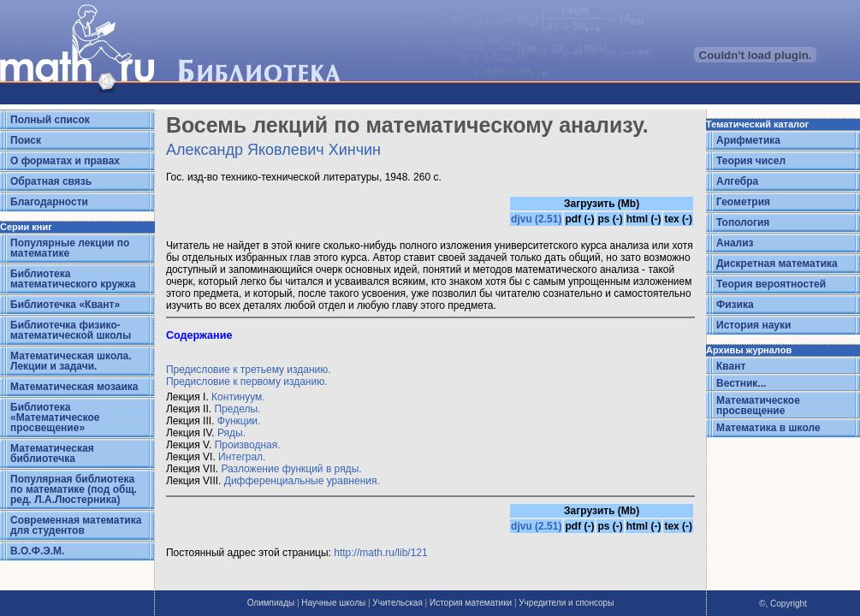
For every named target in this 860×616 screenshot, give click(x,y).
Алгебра (737, 181)
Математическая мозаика (74, 387)
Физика (735, 305)
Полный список (50, 120)
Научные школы (333, 603)
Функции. (239, 421)
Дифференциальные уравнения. (302, 481)
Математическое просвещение (758, 406)
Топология (743, 222)
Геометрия (743, 202)
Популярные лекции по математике (70, 248)
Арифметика (748, 140)
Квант (731, 366)
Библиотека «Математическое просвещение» (55, 418)
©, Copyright (783, 604)
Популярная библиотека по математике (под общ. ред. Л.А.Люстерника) (74, 489)
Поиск (26, 140)
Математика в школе (768, 428)
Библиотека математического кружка (73, 279)
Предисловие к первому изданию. (247, 382)
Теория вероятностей (771, 284)
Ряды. (231, 433)
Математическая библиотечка (52, 453)
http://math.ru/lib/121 (380, 553)
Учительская (397, 603)
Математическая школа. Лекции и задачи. (71, 361)
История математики (471, 603)
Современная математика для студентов (76, 525)
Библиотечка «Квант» (65, 305)
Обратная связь (51, 181)
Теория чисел (751, 161)
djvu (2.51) (536, 219)
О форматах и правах (65, 161)
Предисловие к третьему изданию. (249, 370)
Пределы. (237, 409)
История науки (753, 325)
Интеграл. (242, 457)
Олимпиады (271, 603)
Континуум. (238, 397)
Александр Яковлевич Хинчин (273, 150)
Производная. (248, 445)
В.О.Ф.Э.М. (37, 551)
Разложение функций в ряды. (291, 469)
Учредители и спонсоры (566, 603)
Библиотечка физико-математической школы (71, 330)
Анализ (735, 243)
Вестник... (741, 383)
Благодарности (49, 202)
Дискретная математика (777, 264)
